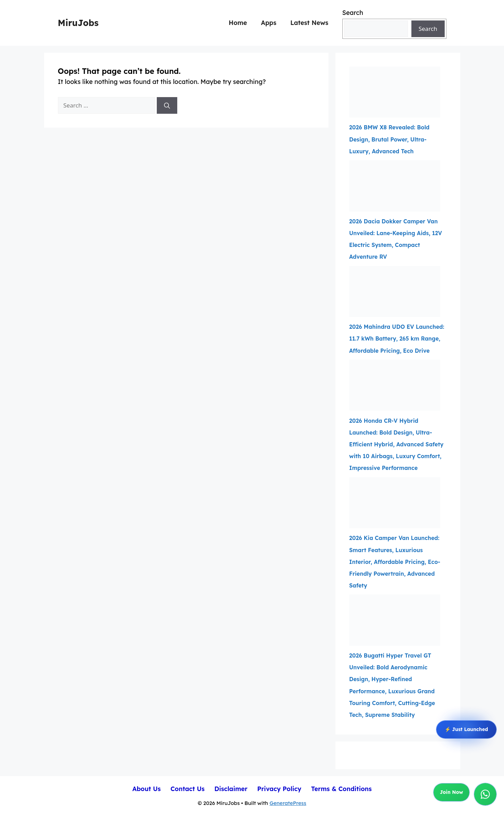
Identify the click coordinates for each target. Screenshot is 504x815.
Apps (269, 23)
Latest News (309, 23)
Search (353, 13)
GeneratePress (288, 803)
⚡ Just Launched (466, 730)
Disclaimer (231, 789)
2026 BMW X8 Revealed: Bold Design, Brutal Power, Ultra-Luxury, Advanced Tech (390, 139)
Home (238, 23)
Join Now (451, 792)
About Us (146, 789)
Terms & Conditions (341, 789)
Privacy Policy (279, 789)
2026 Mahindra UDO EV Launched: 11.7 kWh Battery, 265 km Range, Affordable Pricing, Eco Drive (397, 338)
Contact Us (187, 789)
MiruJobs (78, 23)
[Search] (167, 105)
